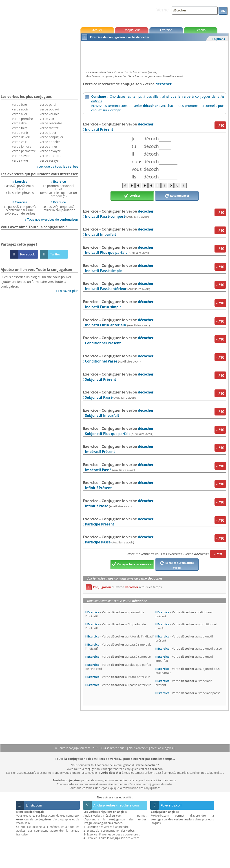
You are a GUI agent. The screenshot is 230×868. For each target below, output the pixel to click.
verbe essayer (50, 160)
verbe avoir (20, 109)
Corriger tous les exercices (132, 565)
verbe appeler (50, 142)
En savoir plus (67, 291)
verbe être (20, 104)
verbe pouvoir (50, 109)
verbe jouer (48, 133)
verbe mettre (49, 128)
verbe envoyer (50, 151)
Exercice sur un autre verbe (177, 565)
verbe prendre (22, 119)
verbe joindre (22, 146)
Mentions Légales (162, 748)
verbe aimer (49, 146)
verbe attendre (51, 156)
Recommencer (177, 196)
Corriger (132, 196)
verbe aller (20, 114)
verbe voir (19, 142)
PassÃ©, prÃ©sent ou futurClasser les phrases (20, 187)
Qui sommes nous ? (114, 748)
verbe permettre (24, 151)
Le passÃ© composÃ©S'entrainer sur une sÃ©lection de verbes (20, 208)
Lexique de (57, 166)
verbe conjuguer (52, 137)
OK (223, 11)
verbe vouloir (50, 114)
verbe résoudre (51, 123)
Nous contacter (139, 748)
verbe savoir (21, 156)
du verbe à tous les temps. (124, 587)
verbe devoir (21, 137)
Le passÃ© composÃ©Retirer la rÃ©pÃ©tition (58, 206)
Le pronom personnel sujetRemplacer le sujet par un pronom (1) (58, 189)
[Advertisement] (155, 54)
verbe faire (20, 128)
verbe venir (20, 133)
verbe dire (19, 123)
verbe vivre (20, 160)
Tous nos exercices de (52, 219)
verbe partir (49, 104)
